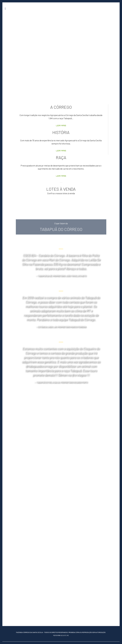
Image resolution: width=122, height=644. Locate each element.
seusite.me (65, 635)
